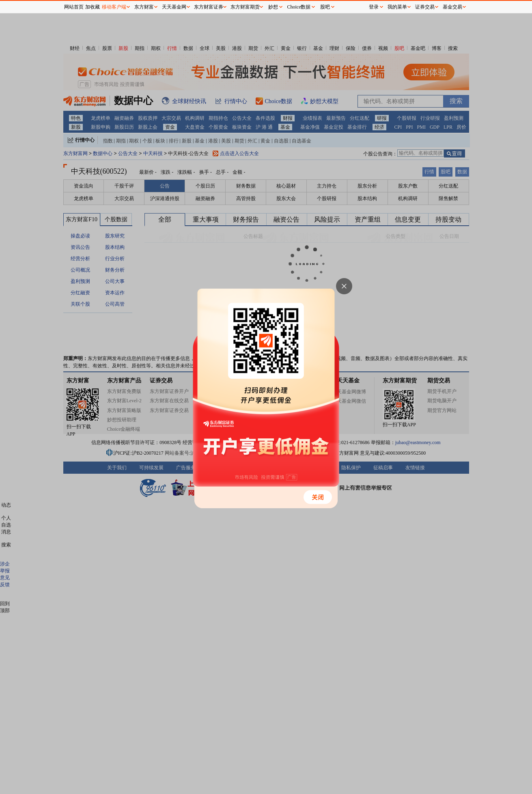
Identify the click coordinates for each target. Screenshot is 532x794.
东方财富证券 (209, 7)
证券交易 (425, 7)
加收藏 (93, 7)
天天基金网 (174, 7)
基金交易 (452, 7)
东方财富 (144, 7)
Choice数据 (299, 7)
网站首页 (74, 7)
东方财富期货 (245, 7)
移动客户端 (114, 7)
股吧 (325, 7)
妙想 (273, 7)
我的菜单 (397, 7)
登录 (374, 7)
